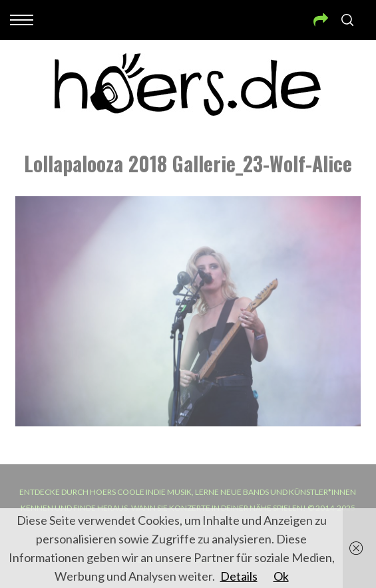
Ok (281, 576)
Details (239, 576)
